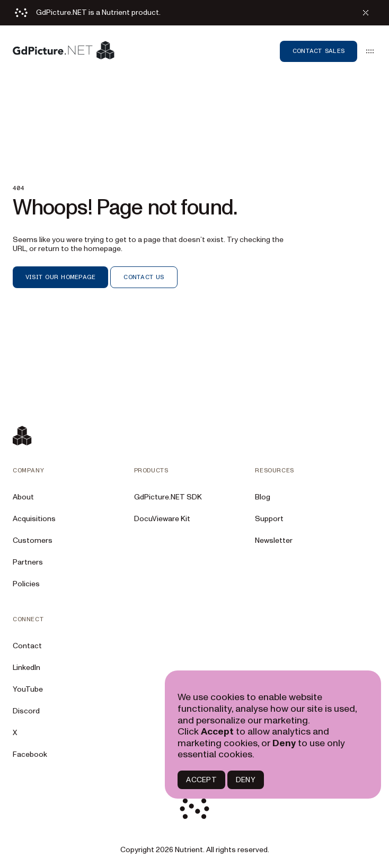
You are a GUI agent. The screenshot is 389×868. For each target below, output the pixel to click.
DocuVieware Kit (162, 519)
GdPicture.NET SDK (168, 497)
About (23, 497)
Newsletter (274, 540)
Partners (28, 562)
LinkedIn (26, 668)
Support (269, 519)
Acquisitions (34, 519)
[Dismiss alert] (366, 13)
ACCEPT (201, 780)
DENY (246, 780)
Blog (263, 497)
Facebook (30, 754)
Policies (26, 584)
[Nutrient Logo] (64, 51)
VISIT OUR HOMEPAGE (60, 277)
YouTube (28, 689)
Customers (33, 540)
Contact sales (319, 51)
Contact (27, 646)
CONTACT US (144, 277)
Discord (26, 711)
